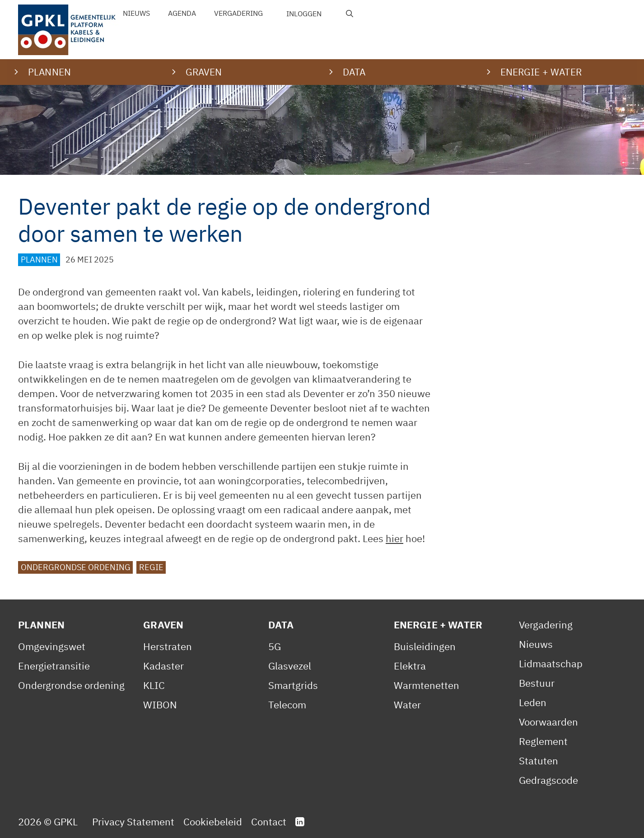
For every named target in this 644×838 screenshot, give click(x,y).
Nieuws (136, 13)
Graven (163, 625)
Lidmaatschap (551, 663)
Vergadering (238, 13)
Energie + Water (438, 625)
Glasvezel (290, 666)
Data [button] (354, 72)
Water (407, 705)
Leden (533, 702)
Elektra (410, 666)
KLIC (154, 685)
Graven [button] (204, 72)
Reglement (543, 741)
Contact (269, 822)
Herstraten (168, 646)
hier (394, 538)
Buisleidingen (425, 646)
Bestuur (537, 683)
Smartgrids (293, 685)
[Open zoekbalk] (350, 14)
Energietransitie (54, 666)
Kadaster (163, 666)
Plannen (39, 260)
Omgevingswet (52, 646)
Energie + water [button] (541, 72)
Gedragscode (548, 780)
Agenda (182, 13)
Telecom (287, 705)
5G (275, 646)
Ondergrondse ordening (76, 567)
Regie (151, 567)
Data (281, 625)
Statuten (539, 761)
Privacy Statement (133, 822)
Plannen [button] (49, 72)
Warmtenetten (427, 685)
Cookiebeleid (213, 822)
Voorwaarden (548, 722)
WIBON (160, 705)
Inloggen (304, 14)
